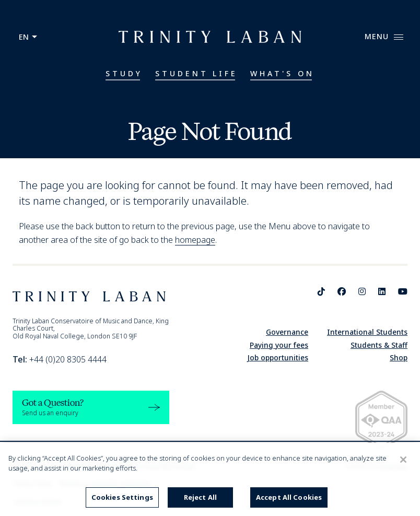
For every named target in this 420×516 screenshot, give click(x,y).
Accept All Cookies (289, 497)
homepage (195, 240)
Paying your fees (279, 345)
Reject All (200, 497)
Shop (399, 357)
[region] (210, 479)
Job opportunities (278, 357)
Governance (287, 332)
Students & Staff (379, 345)
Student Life (197, 73)
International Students (367, 332)
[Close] (403, 460)
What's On (282, 73)
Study (124, 73)
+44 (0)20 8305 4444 (60, 359)
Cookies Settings (122, 497)
